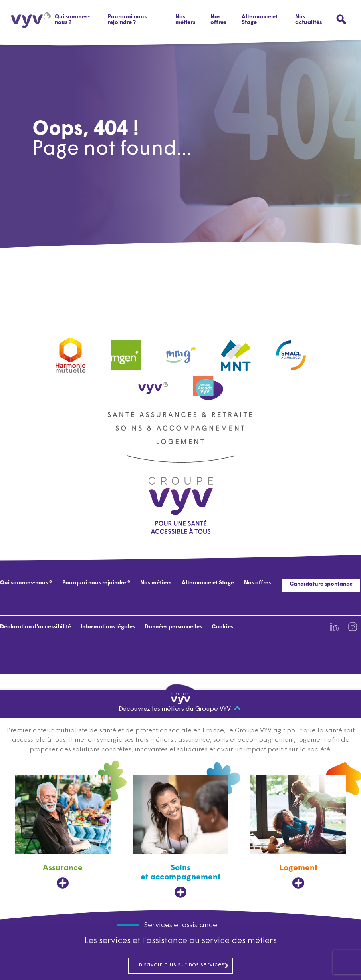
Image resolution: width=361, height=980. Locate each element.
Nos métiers (156, 583)
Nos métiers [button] (185, 20)
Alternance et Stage (260, 20)
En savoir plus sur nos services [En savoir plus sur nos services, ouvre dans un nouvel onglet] (182, 966)
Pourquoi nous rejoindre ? (127, 20)
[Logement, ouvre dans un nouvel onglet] (298, 832)
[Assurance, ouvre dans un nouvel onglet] (63, 832)
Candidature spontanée (321, 584)
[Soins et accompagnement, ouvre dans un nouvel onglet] (180, 837)
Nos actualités (308, 20)
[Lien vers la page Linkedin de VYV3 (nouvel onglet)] (334, 627)
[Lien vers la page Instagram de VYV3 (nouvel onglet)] (353, 627)
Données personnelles (173, 627)
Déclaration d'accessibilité (36, 627)
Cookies (222, 627)
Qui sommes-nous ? (72, 20)
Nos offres (218, 20)
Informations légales (108, 627)
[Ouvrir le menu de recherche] (341, 19)
